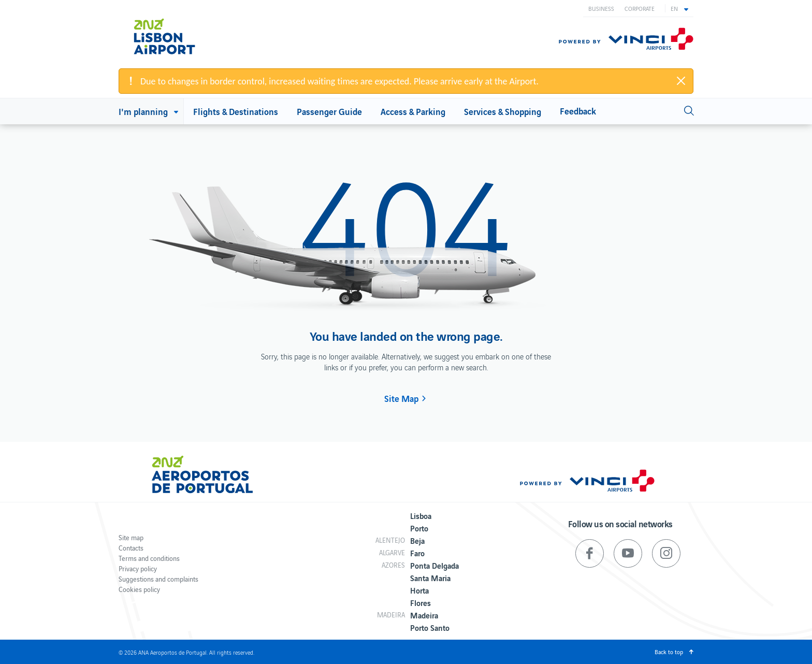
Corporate (640, 8)
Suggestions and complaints (158, 579)
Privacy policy (138, 568)
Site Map (401, 398)
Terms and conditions (149, 558)
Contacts (131, 548)
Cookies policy (139, 589)
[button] (679, 8)
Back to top (669, 652)
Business (601, 8)
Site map (131, 537)
